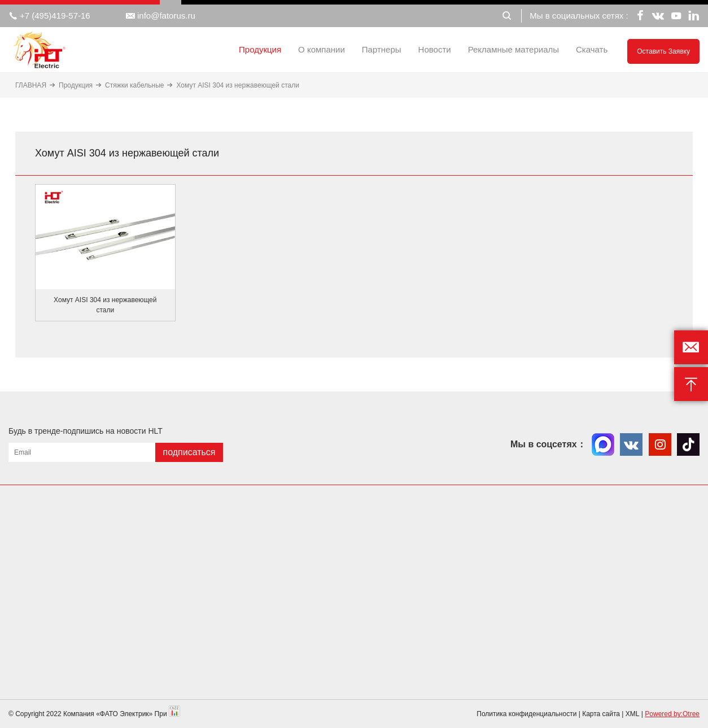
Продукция (260, 49)
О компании (322, 49)
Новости (435, 49)
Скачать (592, 49)
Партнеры (382, 49)
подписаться (189, 452)
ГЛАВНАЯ (31, 85)
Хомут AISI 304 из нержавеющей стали (237, 85)
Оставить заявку (663, 51)
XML (633, 714)
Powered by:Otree (672, 714)
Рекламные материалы (513, 49)
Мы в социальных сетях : (579, 16)
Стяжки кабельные (134, 85)
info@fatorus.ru (161, 16)
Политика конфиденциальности (526, 714)
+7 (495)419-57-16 (49, 16)
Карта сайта (601, 714)
